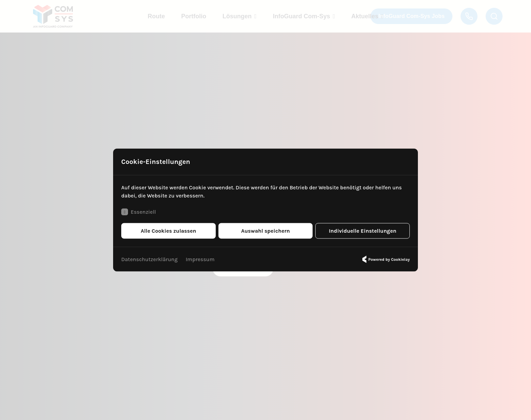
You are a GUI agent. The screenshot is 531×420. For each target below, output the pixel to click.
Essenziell (139, 212)
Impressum (200, 259)
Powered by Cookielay (385, 259)
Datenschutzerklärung (149, 259)
